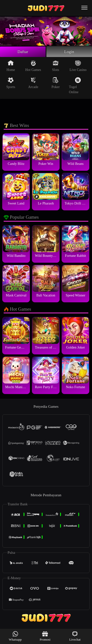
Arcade (33, 84)
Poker (56, 84)
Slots (56, 67)
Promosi (45, 636)
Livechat (75, 636)
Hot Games (33, 67)
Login (69, 52)
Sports (11, 84)
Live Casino (78, 67)
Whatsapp (15, 636)
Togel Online (75, 86)
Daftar (23, 52)
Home (11, 67)
